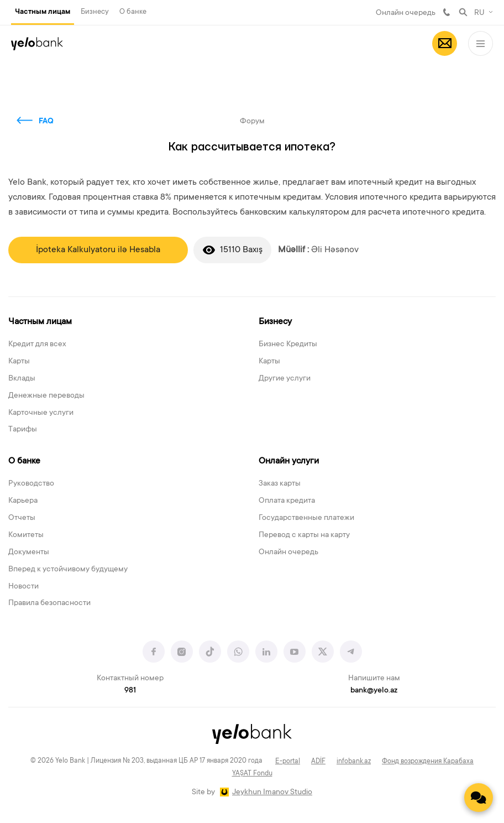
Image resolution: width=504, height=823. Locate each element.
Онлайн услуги (289, 461)
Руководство (31, 484)
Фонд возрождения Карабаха (428, 762)
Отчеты (22, 518)
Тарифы (23, 430)
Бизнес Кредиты (288, 345)
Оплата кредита (287, 501)
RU (479, 13)
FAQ (46, 122)
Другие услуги (285, 379)
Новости (23, 587)
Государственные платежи (306, 518)
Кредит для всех (37, 345)
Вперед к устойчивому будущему (68, 570)
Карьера (23, 501)
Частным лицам (43, 12)
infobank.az (354, 762)
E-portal (288, 762)
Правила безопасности (49, 603)
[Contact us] (479, 798)
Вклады (22, 379)
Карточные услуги (41, 413)
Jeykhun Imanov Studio (272, 793)
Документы (29, 553)
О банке (133, 12)
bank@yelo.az (374, 691)
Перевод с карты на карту (304, 535)
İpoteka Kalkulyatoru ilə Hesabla (98, 250)
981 (447, 12)
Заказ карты (280, 484)
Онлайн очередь (406, 13)
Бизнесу (95, 12)
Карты (19, 362)
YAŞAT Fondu (252, 774)
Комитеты (26, 535)
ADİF (318, 762)
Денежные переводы (46, 396)
